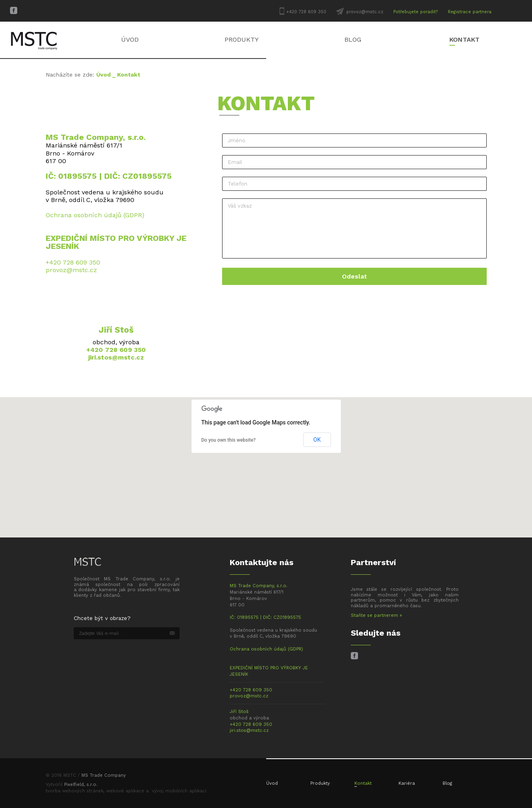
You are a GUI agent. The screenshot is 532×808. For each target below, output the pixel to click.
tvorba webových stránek (75, 791)
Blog (353, 39)
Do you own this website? (229, 440)
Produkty (242, 39)
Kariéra (407, 783)
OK (317, 440)
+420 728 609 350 (306, 12)
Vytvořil (72, 785)
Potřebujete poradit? (416, 12)
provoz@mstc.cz (365, 12)
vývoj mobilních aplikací (179, 791)
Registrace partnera (470, 12)
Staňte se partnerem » (376, 615)
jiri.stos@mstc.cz (116, 357)
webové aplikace (125, 791)
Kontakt (464, 39)
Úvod (130, 39)
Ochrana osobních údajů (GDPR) (95, 215)
